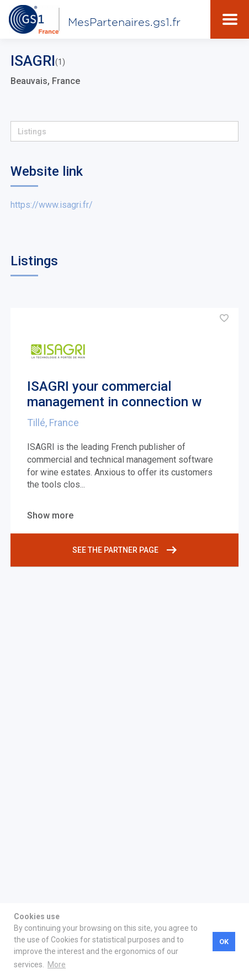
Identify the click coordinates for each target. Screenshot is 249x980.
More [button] (57, 965)
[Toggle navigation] (230, 19)
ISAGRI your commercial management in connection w (114, 394)
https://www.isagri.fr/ (52, 205)
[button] (124, 131)
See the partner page (124, 550)
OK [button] (224, 942)
